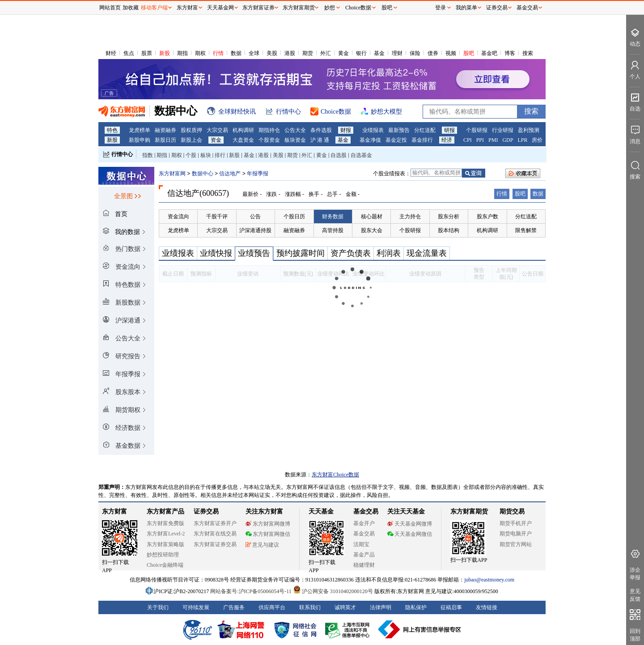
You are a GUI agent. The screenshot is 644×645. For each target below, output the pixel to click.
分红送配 (425, 130)
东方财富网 (172, 174)
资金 (216, 140)
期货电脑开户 (516, 534)
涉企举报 (635, 574)
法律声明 (381, 607)
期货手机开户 (516, 523)
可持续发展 (196, 607)
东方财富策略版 (165, 544)
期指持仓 (269, 130)
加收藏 (131, 8)
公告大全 (295, 130)
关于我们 (158, 607)
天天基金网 (220, 8)
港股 (290, 53)
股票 (147, 53)
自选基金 (361, 155)
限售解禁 (526, 230)
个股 (191, 155)
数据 (236, 53)
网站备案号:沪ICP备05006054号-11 (252, 591)
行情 (218, 53)
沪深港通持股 (255, 230)
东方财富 (114, 511)
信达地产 (231, 174)
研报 (449, 130)
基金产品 (364, 555)
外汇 (326, 53)
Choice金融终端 (165, 565)
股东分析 (449, 216)
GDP (508, 140)
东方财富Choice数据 (335, 475)
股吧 (469, 53)
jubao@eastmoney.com (489, 580)
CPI (468, 140)
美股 (272, 53)
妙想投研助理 (163, 555)
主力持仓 (410, 216)
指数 (148, 155)
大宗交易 (217, 130)
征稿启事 (451, 607)
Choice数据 (358, 8)
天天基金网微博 (410, 524)
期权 (200, 53)
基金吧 (489, 53)
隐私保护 (416, 607)
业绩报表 (373, 130)
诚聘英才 (345, 607)
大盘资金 (243, 140)
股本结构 (449, 230)
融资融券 (165, 130)
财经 (111, 53)
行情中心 (122, 154)
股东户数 (487, 216)
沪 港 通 (320, 140)
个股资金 (269, 140)
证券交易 (497, 8)
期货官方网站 (516, 544)
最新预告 (399, 130)
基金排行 (422, 140)
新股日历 (165, 140)
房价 (537, 140)
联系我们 (310, 607)
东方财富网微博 (268, 524)
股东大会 (372, 230)
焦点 (129, 53)
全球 (254, 53)
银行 (361, 53)
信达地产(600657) (198, 193)
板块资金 (295, 140)
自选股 (339, 155)
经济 (447, 140)
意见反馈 (635, 595)
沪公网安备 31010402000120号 (333, 591)
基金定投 (396, 140)
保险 (415, 53)
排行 (220, 155)
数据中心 (203, 174)
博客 (510, 53)
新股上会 (191, 140)
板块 (206, 155)
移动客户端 (154, 8)
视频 (451, 53)
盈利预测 (529, 130)
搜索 (528, 53)
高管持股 (333, 230)
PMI (493, 140)
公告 (255, 216)
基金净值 (370, 140)
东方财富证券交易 (215, 544)
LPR (522, 140)
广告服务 (234, 607)
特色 (112, 130)
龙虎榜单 (140, 130)
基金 (379, 53)
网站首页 (110, 8)
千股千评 (217, 216)
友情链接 (487, 607)
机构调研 (243, 130)
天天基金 (321, 511)
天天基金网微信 (410, 534)
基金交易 (364, 534)
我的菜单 (466, 8)
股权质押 (191, 130)
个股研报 (477, 130)
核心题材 (372, 216)
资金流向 (178, 216)
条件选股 (321, 130)
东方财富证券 (258, 8)
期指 (182, 53)
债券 (433, 53)
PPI (480, 140)
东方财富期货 (469, 511)
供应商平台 (272, 607)
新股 (165, 53)
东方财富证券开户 (215, 523)
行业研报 (503, 130)
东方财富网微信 (268, 534)
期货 (308, 53)
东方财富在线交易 (215, 534)
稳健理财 (364, 565)
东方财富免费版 (165, 523)
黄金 (343, 53)
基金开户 (364, 523)
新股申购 (140, 140)
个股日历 (294, 216)
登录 (441, 8)
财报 (346, 130)
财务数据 (333, 216)
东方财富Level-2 (166, 534)
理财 (397, 53)
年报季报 (258, 174)
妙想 (330, 8)
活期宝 (361, 544)
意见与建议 (262, 545)
